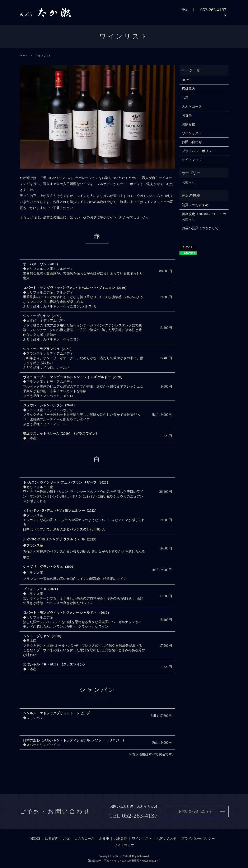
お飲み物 (185, 18)
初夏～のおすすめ (195, 205)
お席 (125, 18)
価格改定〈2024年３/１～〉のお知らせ (204, 217)
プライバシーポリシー (198, 151)
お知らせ (188, 182)
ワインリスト (209, 18)
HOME (90, 18)
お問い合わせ (192, 142)
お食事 (167, 18)
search (225, 18)
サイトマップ (192, 160)
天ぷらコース (145, 18)
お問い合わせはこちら (195, 811)
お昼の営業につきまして (200, 228)
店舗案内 (108, 18)
